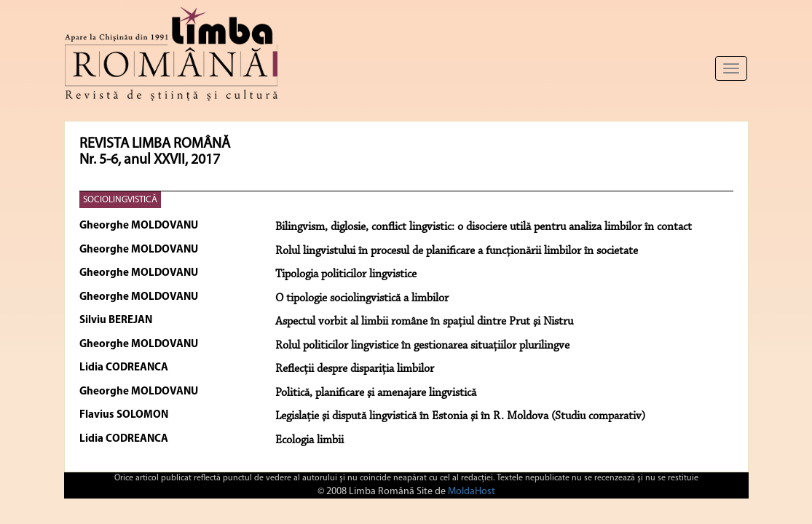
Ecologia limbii (310, 440)
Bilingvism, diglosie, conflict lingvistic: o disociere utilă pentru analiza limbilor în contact (484, 227)
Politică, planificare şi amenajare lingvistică (376, 393)
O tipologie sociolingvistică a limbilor (362, 298)
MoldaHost (472, 492)
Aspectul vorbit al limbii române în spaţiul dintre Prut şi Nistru (424, 322)
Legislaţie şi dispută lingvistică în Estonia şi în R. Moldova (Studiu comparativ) (460, 416)
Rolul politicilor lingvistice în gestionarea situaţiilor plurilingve (422, 346)
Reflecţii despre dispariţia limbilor (355, 369)
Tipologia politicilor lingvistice (346, 274)
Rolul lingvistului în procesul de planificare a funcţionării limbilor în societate (457, 251)
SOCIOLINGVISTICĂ (120, 200)
